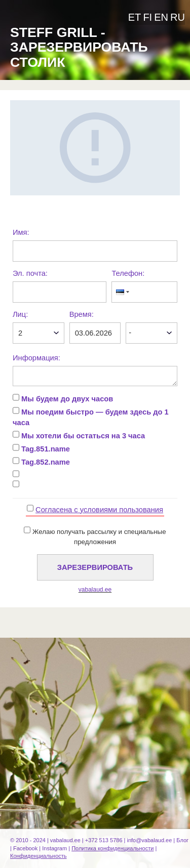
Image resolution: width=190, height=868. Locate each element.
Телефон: (128, 273)
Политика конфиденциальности (112, 848)
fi (147, 17)
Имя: (21, 232)
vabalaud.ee (95, 590)
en (161, 17)
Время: (82, 314)
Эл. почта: (30, 273)
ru (178, 17)
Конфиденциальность (39, 856)
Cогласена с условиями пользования (99, 510)
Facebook (25, 848)
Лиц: (20, 314)
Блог (182, 840)
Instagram (54, 848)
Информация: (36, 358)
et (135, 17)
